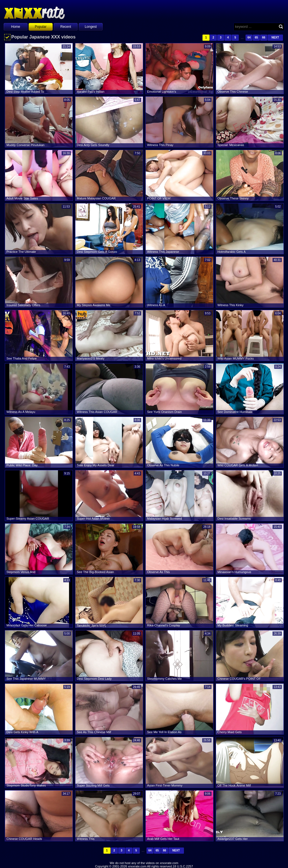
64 (249, 38)
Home (15, 27)
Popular (41, 27)
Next (275, 38)
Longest (91, 27)
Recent (66, 27)
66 (264, 38)
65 (256, 38)
